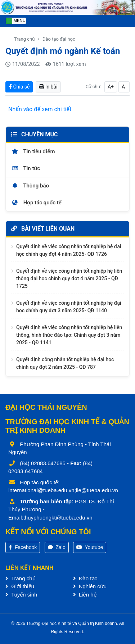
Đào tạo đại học (59, 39)
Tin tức (26, 168)
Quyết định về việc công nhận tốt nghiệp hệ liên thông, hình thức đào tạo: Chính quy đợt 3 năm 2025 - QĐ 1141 (69, 335)
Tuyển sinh (21, 595)
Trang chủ (24, 39)
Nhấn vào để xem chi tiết (40, 109)
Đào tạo (85, 578)
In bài (48, 87)
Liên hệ (85, 595)
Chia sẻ (19, 87)
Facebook (23, 547)
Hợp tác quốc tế (36, 203)
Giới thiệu (20, 586)
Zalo (57, 547)
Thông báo (30, 186)
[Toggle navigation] (16, 21)
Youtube (90, 547)
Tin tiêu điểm (33, 151)
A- (124, 87)
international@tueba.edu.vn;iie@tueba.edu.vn (63, 490)
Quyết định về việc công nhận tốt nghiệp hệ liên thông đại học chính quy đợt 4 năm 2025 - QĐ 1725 (69, 278)
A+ (111, 87)
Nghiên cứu (90, 586)
